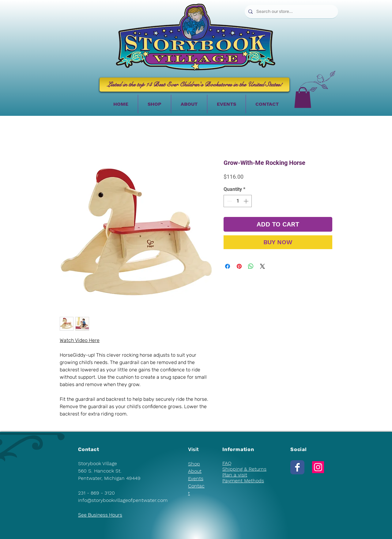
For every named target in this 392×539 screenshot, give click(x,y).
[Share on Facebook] (228, 266)
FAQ (227, 463)
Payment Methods (243, 481)
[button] (303, 97)
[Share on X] (262, 266)
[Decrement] (229, 201)
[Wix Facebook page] (297, 467)
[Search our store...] (291, 12)
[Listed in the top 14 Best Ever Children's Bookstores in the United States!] (194, 85)
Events (196, 478)
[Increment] (247, 201)
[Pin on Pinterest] (239, 266)
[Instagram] (318, 467)
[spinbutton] (238, 201)
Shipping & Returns (244, 469)
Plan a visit (235, 475)
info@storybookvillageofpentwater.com (123, 500)
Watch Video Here (80, 340)
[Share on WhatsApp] (251, 266)
